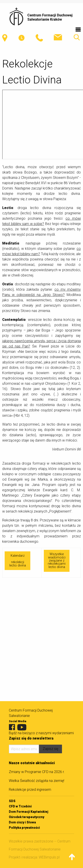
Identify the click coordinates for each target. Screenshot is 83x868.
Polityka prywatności (24, 828)
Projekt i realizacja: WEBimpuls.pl (34, 857)
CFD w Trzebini (20, 806)
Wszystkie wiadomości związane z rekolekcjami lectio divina (57, 561)
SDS (12, 801)
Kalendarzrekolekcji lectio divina (18, 560)
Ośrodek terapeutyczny (27, 817)
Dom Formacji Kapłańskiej (29, 812)
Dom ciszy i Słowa (22, 822)
